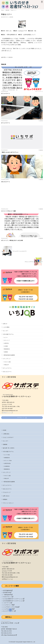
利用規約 (5, 499)
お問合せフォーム (7, 413)
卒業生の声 (6, 365)
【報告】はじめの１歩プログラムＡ (10, 152)
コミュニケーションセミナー (20, 251)
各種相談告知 (7, 458)
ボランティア (7, 340)
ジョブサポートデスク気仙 (11, 607)
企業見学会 (6, 343)
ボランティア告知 (8, 461)
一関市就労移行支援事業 (9, 355)
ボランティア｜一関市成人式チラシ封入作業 (12, 240)
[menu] (42, 2)
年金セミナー (14, 10)
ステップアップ (7, 359)
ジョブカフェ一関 (8, 605)
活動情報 (7, 10)
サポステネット (8, 597)
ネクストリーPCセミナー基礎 (8, 211)
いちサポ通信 (6, 327)
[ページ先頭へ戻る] (10, 610)
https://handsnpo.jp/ (9, 635)
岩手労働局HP (7, 591)
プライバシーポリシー (8, 503)
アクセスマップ (7, 492)
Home (3, 10)
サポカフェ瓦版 (7, 362)
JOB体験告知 (7, 466)
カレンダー (6, 331)
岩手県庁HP (7, 593)
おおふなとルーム (5, 182)
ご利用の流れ (6, 434)
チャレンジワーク (29, 262)
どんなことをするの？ (8, 437)
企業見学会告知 (7, 463)
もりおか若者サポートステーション (13, 599)
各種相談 (6, 352)
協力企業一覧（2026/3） (9, 448)
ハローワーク (7, 603)
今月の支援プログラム (8, 334)
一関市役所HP (7, 595)
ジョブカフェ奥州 (8, 609)
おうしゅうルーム (5, 93)
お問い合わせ (6, 496)
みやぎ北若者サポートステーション (13, 601)
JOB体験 (6, 346)
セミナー (6, 337)
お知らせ (5, 324)
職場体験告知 (7, 349)
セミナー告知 (7, 455)
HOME (5, 430)
